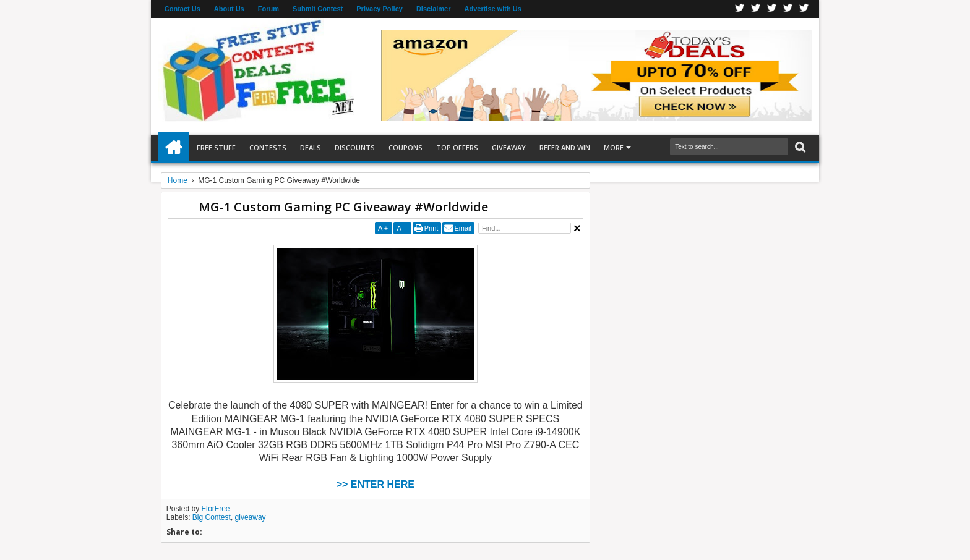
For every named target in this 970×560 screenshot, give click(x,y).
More (614, 147)
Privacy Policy (380, 9)
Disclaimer (434, 9)
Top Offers (457, 147)
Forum (268, 9)
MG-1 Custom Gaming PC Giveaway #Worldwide (343, 207)
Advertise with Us (493, 9)
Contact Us (182, 9)
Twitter (756, 9)
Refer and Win (565, 147)
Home (174, 148)
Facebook (740, 9)
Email (463, 228)
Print (431, 228)
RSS (788, 9)
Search (799, 147)
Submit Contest (318, 9)
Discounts (355, 147)
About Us (229, 9)
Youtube (804, 9)
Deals (311, 147)
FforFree (216, 509)
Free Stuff (216, 147)
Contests (268, 147)
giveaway (251, 517)
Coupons (406, 147)
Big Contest (212, 517)
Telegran (772, 9)
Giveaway (509, 147)
